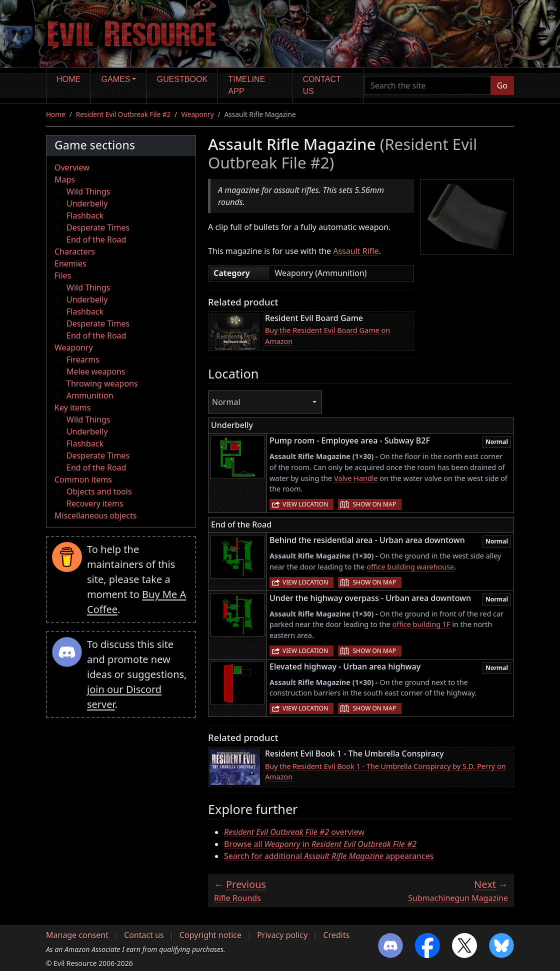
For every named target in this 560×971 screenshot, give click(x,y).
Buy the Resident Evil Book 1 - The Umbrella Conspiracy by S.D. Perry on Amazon (385, 772)
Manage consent (77, 935)
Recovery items (95, 503)
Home (68, 79)
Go (502, 85)
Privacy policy (282, 935)
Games (116, 79)
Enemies (70, 263)
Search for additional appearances (329, 856)
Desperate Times (98, 227)
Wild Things (88, 191)
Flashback (85, 215)
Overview (72, 167)
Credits (336, 935)
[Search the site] (427, 85)
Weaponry (197, 114)
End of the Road (96, 239)
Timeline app (247, 85)
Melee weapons (96, 371)
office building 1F (421, 624)
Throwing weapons (102, 383)
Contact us (322, 85)
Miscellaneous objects (95, 515)
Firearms (83, 359)
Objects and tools (99, 491)
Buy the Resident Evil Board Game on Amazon (327, 336)
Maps (65, 179)
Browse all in (320, 844)
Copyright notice (210, 935)
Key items (72, 407)
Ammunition (90, 395)
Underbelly (87, 203)
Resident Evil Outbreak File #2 (123, 114)
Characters (75, 251)
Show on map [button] (374, 504)
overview (294, 832)
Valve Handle (356, 478)
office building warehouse (410, 567)
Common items (83, 479)
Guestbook (182, 79)
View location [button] (305, 504)
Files (63, 275)
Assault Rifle (356, 251)
